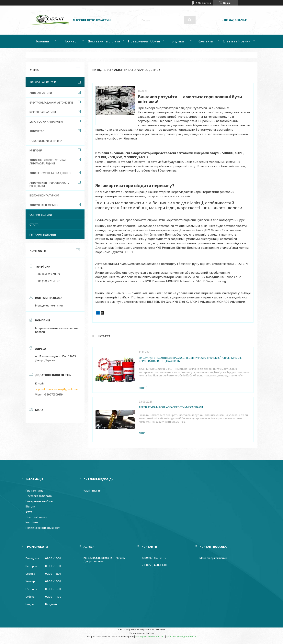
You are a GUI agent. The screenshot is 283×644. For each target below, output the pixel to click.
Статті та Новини (237, 41)
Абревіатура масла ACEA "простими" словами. (171, 407)
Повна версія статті (143, 388)
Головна (42, 41)
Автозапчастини (41, 93)
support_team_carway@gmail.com (56, 389)
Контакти (205, 41)
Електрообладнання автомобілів (51, 103)
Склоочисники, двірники (46, 141)
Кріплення (36, 150)
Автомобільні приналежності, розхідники (49, 184)
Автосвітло (37, 131)
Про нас (70, 41)
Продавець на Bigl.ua (142, 633)
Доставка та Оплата (39, 496)
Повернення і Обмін (144, 41)
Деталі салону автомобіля (47, 122)
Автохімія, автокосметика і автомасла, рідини (48, 162)
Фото (29, 512)
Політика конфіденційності (43, 528)
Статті (34, 224)
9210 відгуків (204, 3)
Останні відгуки (41, 215)
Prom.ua (161, 629)
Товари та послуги (43, 82)
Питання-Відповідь (43, 234)
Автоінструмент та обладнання (50, 173)
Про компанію (34, 490)
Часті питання (92, 490)
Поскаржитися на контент (150, 636)
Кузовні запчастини (43, 112)
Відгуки (178, 41)
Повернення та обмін (39, 501)
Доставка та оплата (104, 41)
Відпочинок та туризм (44, 195)
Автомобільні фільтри (44, 205)
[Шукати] (190, 20)
